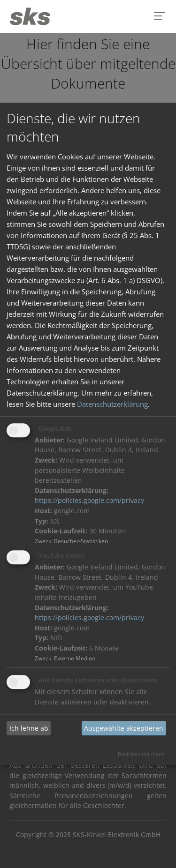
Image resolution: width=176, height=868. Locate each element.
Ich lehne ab (29, 728)
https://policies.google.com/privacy (89, 501)
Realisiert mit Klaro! (142, 754)
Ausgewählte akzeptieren (124, 728)
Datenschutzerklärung (112, 404)
